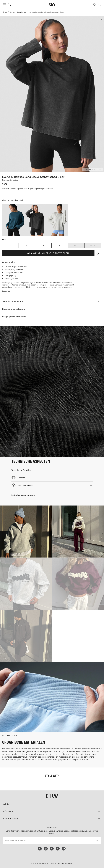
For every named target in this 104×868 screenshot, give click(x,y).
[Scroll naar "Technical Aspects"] (52, 301)
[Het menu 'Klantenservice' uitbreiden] (52, 819)
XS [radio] (10, 245)
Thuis (5, 12)
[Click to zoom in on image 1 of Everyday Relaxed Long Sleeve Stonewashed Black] (52, 94)
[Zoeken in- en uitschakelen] (9, 4)
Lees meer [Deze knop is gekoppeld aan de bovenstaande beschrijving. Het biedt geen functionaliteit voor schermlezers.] (6, 291)
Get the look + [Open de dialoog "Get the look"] (93, 170)
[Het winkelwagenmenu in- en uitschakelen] (99, 4)
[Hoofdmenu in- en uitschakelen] (5, 4)
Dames (12, 12)
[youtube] (64, 849)
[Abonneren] (97, 840)
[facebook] (40, 849)
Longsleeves (21, 12)
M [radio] (43, 245)
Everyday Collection (10, 180)
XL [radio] (76, 246)
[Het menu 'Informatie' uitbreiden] (52, 811)
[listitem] (13, 220)
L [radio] (60, 245)
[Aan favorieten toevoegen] (98, 253)
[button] (52, 309)
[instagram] (46, 849)
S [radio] (27, 245)
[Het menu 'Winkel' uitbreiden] (52, 804)
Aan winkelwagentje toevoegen (48, 253)
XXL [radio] (93, 246)
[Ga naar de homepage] (52, 4)
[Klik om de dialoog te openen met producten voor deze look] (26, 532)
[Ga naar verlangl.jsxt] (95, 4)
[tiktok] (58, 849)
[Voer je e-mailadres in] (48, 840)
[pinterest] (52, 849)
